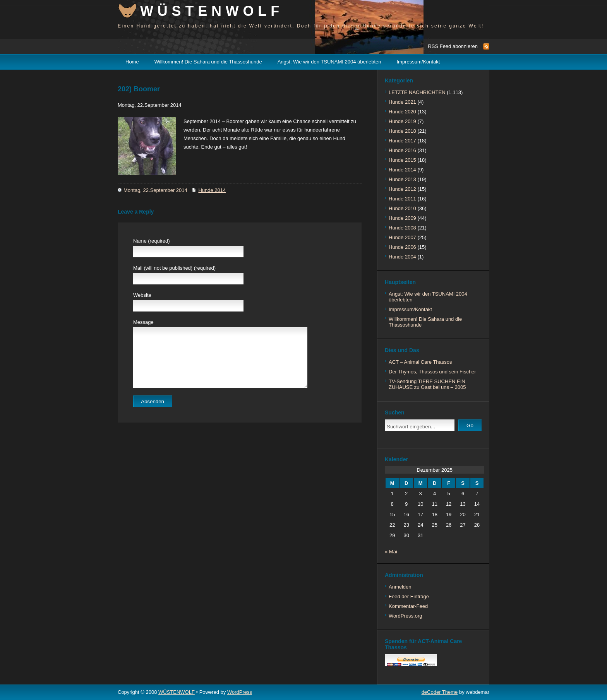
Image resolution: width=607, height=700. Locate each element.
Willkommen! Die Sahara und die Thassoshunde (208, 62)
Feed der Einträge (409, 596)
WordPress (240, 692)
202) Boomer (139, 89)
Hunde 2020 (402, 112)
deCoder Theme (440, 692)
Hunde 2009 (402, 218)
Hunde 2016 (402, 150)
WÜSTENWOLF (212, 11)
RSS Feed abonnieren (453, 46)
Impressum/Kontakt (418, 62)
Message (143, 322)
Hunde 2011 (402, 199)
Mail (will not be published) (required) (174, 268)
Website (142, 295)
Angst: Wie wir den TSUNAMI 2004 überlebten (329, 62)
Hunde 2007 (402, 237)
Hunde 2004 (402, 257)
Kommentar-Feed (408, 606)
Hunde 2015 (402, 160)
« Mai (391, 552)
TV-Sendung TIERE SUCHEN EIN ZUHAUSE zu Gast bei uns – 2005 (427, 384)
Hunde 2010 (402, 208)
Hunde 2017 (402, 141)
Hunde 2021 (402, 102)
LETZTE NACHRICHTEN (417, 92)
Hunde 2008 (402, 228)
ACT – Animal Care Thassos (420, 362)
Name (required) (152, 241)
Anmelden (400, 587)
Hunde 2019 (402, 121)
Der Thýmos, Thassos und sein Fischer (432, 372)
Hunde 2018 (402, 131)
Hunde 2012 (402, 189)
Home (132, 62)
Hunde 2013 (402, 179)
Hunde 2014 (212, 190)
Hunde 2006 (402, 247)
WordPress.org (405, 616)
